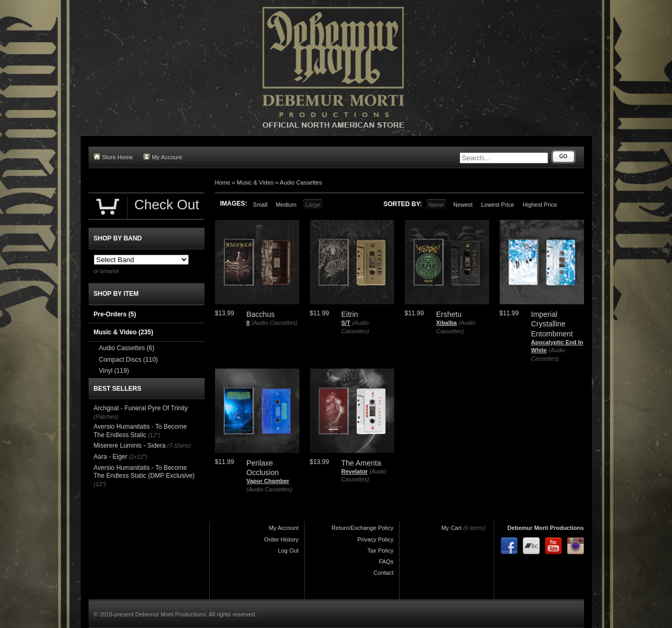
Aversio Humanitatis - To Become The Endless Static (140, 431)
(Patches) (106, 417)
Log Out (288, 550)
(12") (154, 435)
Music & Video (255, 182)
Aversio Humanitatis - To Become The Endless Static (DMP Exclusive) (144, 472)
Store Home (114, 157)
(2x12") (138, 457)
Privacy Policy (375, 539)
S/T (346, 323)
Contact (384, 573)
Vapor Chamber (268, 481)
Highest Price (540, 205)
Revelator (355, 471)
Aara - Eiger (111, 457)
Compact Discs (129, 360)
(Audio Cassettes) (274, 323)
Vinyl (114, 371)
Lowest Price (498, 205)
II (248, 323)
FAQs (386, 562)
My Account (163, 157)
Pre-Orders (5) (115, 314)
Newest (463, 205)
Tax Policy (381, 550)
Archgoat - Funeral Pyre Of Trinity (141, 408)
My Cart (451, 528)
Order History (281, 539)
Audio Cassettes (301, 182)
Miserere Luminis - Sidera (130, 446)
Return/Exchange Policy (362, 528)
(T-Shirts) (179, 446)
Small (260, 205)
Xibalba (447, 323)
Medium (286, 205)
